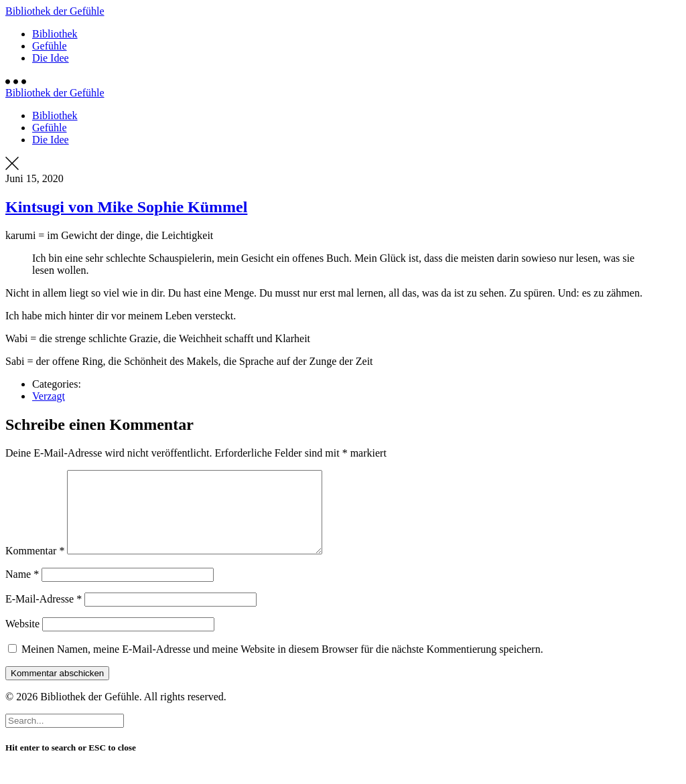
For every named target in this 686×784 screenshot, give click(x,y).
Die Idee (51, 58)
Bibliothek (55, 34)
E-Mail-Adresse (44, 615)
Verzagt (49, 396)
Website (22, 640)
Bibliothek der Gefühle (55, 11)
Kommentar (35, 567)
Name (22, 590)
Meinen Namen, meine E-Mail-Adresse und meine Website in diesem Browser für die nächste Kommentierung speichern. (282, 665)
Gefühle (50, 46)
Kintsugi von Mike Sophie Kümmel (126, 207)
